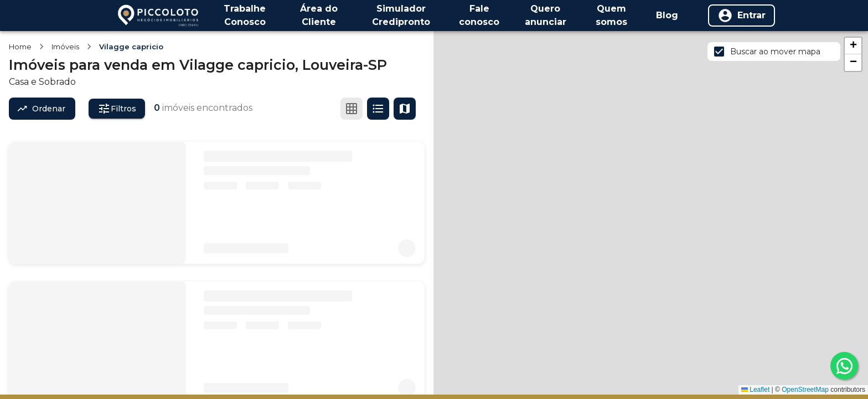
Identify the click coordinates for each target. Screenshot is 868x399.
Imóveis (65, 47)
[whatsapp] (844, 366)
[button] (853, 46)
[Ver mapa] (405, 109)
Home (20, 47)
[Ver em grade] (352, 109)
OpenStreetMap (805, 390)
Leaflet (755, 390)
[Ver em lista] (378, 109)
